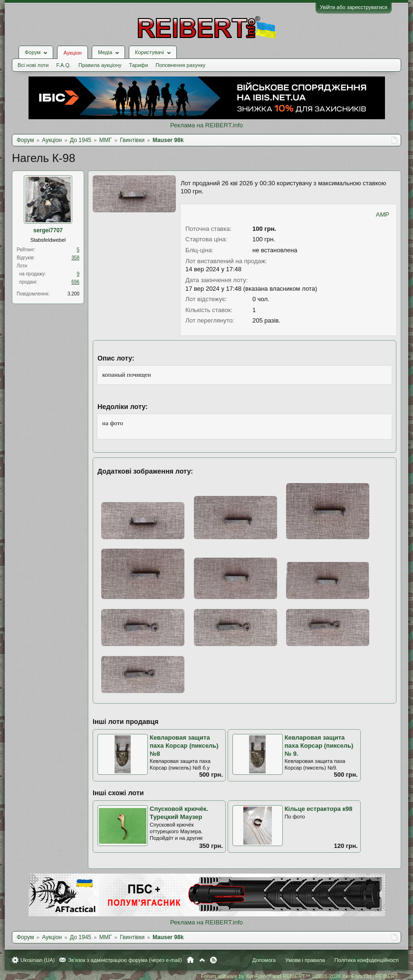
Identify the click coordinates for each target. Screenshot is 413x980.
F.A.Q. (63, 65)
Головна (190, 960)
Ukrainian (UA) (38, 960)
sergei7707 (48, 230)
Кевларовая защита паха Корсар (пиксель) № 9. (319, 745)
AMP (383, 214)
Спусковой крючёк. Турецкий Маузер (179, 813)
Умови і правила (305, 960)
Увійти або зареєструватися (354, 7)
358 (75, 258)
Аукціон (72, 53)
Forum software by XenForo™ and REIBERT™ (300, 976)
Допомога (264, 960)
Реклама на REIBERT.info (206, 125)
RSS (213, 960)
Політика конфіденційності (367, 960)
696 (75, 282)
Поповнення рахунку (180, 65)
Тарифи (139, 65)
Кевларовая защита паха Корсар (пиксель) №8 (184, 745)
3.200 (73, 294)
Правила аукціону (100, 65)
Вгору (202, 960)
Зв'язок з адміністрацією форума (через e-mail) (125, 960)
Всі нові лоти (33, 65)
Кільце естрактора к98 (319, 809)
